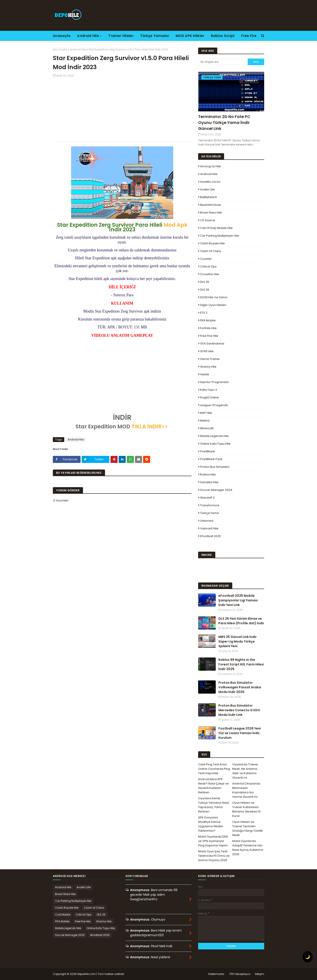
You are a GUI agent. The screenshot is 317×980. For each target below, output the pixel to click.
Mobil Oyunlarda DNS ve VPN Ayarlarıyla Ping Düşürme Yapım (213, 841)
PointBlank (207, 451)
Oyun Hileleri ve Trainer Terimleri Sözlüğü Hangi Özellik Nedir (248, 828)
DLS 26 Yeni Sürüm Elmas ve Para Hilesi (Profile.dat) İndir (241, 621)
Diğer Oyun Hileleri (213, 305)
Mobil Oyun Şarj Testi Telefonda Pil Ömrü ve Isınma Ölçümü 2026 (214, 856)
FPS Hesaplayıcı (240, 974)
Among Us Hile (210, 166)
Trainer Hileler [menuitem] (121, 36)
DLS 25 (205, 282)
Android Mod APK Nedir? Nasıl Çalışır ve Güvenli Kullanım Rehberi (213, 786)
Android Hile (78, 49)
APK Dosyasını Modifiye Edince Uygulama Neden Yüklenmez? (211, 824)
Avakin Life (207, 189)
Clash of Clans (211, 251)
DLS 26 (205, 290)
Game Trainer (210, 359)
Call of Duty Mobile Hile (216, 228)
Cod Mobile (63, 915)
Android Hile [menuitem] (88, 36)
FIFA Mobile (208, 320)
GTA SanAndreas (212, 344)
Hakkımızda (216, 974)
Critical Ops (208, 266)
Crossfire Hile (210, 274)
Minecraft (207, 428)
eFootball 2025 (210, 536)
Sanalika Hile (209, 482)
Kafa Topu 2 (209, 390)
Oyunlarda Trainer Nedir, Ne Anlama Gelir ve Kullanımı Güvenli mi (245, 771)
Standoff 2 (207, 498)
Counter (206, 259)
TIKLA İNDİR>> (150, 426)
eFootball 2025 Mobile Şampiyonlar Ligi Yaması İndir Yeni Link (238, 600)
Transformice (210, 505)
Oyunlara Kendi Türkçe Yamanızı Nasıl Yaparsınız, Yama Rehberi (214, 805)
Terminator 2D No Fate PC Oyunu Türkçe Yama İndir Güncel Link (224, 122)
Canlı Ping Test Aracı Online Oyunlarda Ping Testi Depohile (214, 769)
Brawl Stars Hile (211, 213)
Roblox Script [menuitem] (223, 36)
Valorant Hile (209, 528)
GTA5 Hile (207, 351)
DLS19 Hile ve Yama (214, 297)
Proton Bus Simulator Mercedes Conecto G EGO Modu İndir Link (239, 710)
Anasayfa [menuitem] (62, 36)
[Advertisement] (122, 109)
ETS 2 (204, 313)
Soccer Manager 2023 (70, 935)
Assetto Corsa (210, 182)
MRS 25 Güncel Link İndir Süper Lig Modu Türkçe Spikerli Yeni (238, 641)
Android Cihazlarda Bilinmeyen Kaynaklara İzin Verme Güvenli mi (246, 790)
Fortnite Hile (208, 328)
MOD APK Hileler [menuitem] (190, 36)
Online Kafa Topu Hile (215, 444)
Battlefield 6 (208, 197)
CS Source (208, 220)
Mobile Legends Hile (214, 436)
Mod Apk (175, 225)
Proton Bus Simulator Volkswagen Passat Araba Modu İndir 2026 (240, 687)
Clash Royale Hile (212, 243)
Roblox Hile (208, 474)
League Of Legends (214, 405)
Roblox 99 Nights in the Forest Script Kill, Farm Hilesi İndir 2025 (241, 664)
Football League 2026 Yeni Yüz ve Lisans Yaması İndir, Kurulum (240, 733)
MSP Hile (206, 413)
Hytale (205, 374)
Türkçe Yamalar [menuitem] (155, 36)
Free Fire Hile (209, 336)
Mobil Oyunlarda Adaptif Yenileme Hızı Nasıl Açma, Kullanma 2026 (248, 848)
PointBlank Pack (211, 459)
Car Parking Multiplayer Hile (220, 236)
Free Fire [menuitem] (249, 36)
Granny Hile (208, 367)
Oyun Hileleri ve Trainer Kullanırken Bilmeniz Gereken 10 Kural (246, 809)
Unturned (207, 521)
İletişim (260, 974)
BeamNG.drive (210, 205)
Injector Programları (214, 382)
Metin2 (205, 421)
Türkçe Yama (209, 513)
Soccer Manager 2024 (216, 490)
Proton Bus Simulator (215, 467)
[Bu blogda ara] (223, 62)
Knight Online (209, 397)
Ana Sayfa (60, 49)
